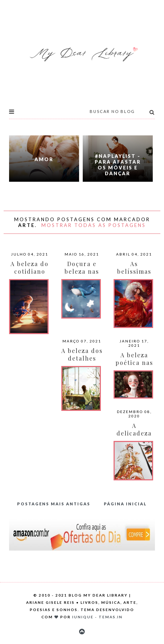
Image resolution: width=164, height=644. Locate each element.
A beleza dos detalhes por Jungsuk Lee (82, 362)
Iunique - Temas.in (97, 617)
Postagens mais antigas (54, 504)
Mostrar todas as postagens (94, 225)
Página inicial (125, 504)
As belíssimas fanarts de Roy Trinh (134, 275)
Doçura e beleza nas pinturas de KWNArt (82, 275)
